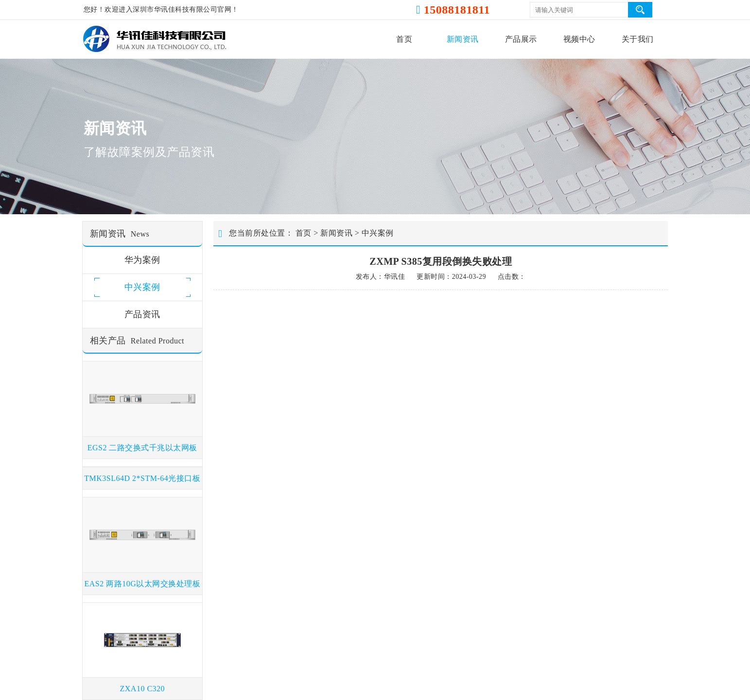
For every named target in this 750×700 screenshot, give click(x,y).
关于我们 (638, 39)
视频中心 (579, 39)
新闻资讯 (463, 39)
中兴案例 (378, 233)
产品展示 (521, 39)
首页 (404, 39)
